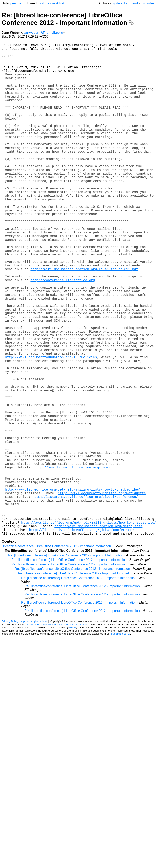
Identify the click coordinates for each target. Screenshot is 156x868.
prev (14, 3)
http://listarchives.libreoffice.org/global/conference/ (85, 598)
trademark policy (121, 743)
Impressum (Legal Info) (34, 731)
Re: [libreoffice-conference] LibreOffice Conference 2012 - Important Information (68, 19)
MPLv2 (72, 737)
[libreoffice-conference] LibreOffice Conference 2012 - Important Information (56, 655)
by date (117, 3)
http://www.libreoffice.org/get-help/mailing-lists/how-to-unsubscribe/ (73, 589)
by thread (131, 3)
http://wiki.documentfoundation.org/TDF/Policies (51, 427)
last (62, 3)
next (21, 3)
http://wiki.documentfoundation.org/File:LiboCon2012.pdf (84, 320)
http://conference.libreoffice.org (63, 333)
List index (147, 3)
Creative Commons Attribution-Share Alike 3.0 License (57, 734)
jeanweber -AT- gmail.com (43, 33)
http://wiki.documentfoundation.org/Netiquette (102, 593)
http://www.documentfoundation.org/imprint (75, 562)
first (41, 3)
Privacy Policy (10, 731)
